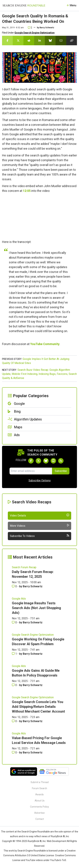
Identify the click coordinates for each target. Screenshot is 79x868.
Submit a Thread (40, 782)
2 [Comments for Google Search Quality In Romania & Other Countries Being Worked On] (30, 28)
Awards (39, 794)
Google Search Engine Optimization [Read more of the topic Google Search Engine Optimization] (33, 635)
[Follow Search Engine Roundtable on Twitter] (38, 461)
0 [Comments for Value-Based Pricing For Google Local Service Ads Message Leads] (15, 752)
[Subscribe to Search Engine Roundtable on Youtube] (53, 461)
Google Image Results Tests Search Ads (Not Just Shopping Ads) (36, 608)
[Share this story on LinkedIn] (39, 41)
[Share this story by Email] (61, 41)
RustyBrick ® (35, 841)
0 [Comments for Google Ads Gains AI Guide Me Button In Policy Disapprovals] (15, 685)
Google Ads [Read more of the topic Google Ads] (19, 599)
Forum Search (39, 788)
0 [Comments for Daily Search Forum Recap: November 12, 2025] (15, 586)
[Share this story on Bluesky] (50, 41)
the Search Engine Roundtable (34, 832)
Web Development (57, 841)
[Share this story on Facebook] (7, 41)
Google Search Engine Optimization (34, 33)
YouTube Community (45, 344)
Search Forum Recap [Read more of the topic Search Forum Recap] (24, 567)
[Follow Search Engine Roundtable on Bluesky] (46, 461)
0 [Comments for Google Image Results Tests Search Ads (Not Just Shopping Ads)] (15, 622)
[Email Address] (31, 471)
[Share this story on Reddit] (29, 41)
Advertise (39, 813)
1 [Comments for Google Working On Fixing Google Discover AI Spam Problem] (15, 654)
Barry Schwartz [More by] (47, 28)
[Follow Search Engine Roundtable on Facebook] (31, 461)
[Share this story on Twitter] (18, 41)
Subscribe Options (40, 480)
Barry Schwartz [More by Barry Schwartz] (33, 586)
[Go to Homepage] (24, 5)
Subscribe (61, 471)
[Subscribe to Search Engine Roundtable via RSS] (61, 461)
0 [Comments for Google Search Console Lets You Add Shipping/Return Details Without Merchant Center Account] (15, 721)
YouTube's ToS (58, 860)
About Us (40, 801)
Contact (40, 819)
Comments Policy (39, 807)
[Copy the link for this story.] (72, 41)
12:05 (27, 191)
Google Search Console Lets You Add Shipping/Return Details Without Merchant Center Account (38, 707)
